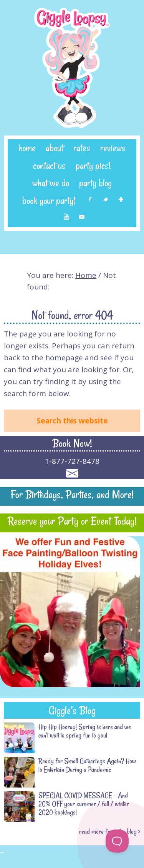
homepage (64, 358)
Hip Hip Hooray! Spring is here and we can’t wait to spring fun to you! (85, 731)
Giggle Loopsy (72, 68)
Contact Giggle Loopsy (72, 473)
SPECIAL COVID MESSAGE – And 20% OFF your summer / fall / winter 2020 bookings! (84, 804)
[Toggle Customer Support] (117, 841)
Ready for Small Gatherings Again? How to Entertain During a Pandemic (87, 765)
